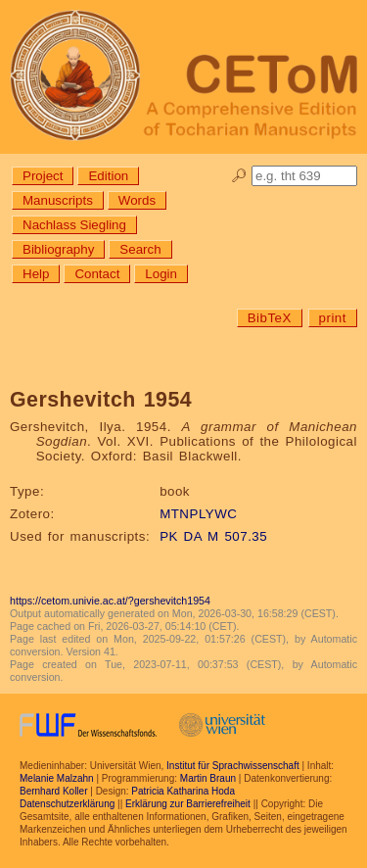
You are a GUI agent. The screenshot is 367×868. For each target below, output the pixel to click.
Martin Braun (208, 778)
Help (36, 274)
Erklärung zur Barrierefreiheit (188, 804)
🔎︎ (239, 176)
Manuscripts (58, 200)
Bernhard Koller (53, 791)
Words (137, 200)
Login (161, 274)
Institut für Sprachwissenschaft (233, 766)
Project (43, 176)
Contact (97, 274)
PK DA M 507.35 (213, 536)
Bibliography (58, 249)
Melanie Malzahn (57, 778)
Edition (108, 176)
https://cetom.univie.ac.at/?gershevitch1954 (110, 601)
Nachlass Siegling (74, 225)
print (333, 318)
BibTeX (270, 318)
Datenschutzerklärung (67, 804)
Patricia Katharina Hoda (183, 791)
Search (140, 249)
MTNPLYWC (198, 514)
